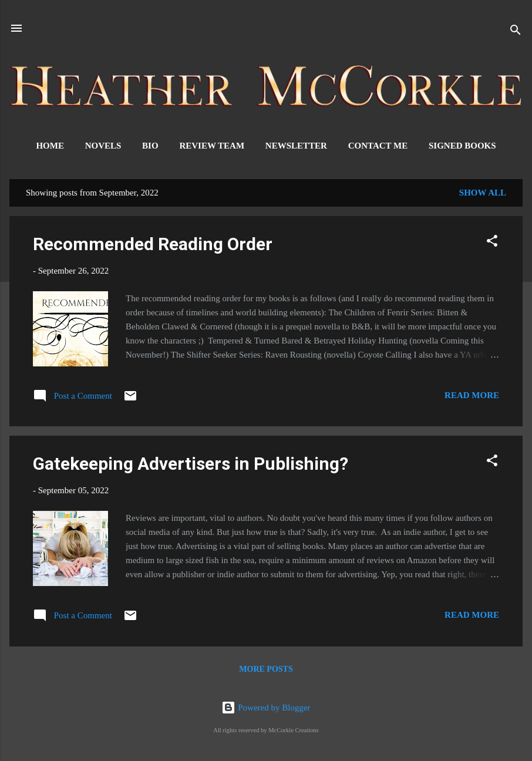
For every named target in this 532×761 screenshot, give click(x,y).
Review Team (212, 146)
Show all (483, 193)
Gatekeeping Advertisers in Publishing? (191, 464)
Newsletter (296, 146)
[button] (492, 243)
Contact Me (378, 146)
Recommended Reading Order (153, 244)
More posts (266, 669)
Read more (472, 395)
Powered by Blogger (266, 708)
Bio (150, 146)
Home (50, 146)
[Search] (516, 32)
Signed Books (462, 146)
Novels (103, 146)
